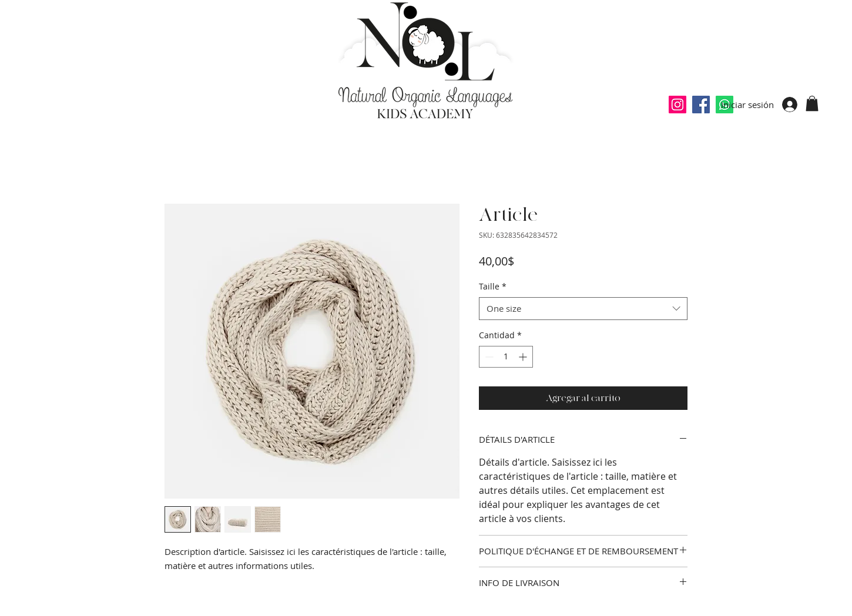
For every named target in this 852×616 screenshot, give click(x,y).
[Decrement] (488, 357)
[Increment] (524, 357)
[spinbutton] (506, 357)
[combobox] (583, 309)
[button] (812, 103)
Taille (493, 286)
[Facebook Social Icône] (701, 105)
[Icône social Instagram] (677, 105)
